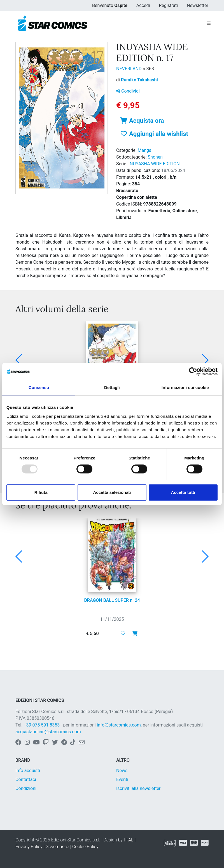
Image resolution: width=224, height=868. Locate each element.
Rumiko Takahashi (139, 80)
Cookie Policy (85, 847)
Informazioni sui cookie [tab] (185, 387)
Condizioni (26, 788)
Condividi (128, 91)
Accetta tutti (183, 492)
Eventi (122, 779)
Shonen (155, 157)
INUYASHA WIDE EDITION (154, 164)
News (122, 771)
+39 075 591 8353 (42, 725)
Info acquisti (28, 771)
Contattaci (26, 779)
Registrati (168, 5)
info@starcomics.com (119, 725)
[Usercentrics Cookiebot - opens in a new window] (193, 371)
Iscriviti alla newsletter (138, 788)
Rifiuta (41, 492)
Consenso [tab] (39, 387)
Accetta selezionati (112, 492)
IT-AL (129, 840)
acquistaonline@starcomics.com (48, 732)
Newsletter (198, 5)
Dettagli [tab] (112, 387)
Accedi (143, 5)
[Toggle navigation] (209, 23)
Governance (57, 847)
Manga (145, 150)
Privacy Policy (29, 847)
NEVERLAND (129, 69)
